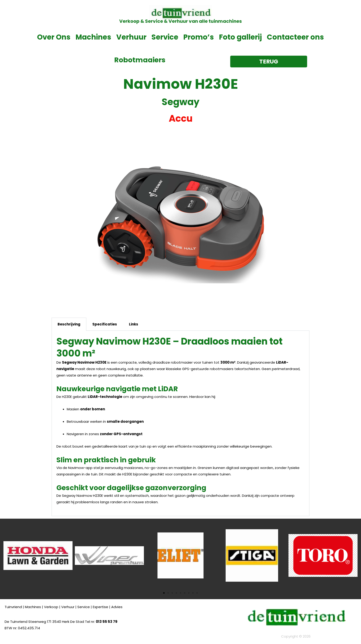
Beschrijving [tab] (69, 324)
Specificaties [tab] (105, 324)
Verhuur (131, 37)
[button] (7, 555)
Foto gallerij (240, 37)
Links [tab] (134, 324)
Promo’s (199, 37)
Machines (93, 37)
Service (165, 37)
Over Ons (54, 37)
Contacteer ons (295, 37)
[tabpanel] (180, 423)
